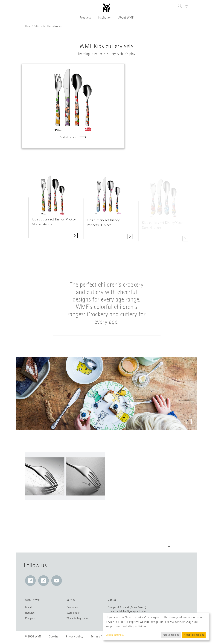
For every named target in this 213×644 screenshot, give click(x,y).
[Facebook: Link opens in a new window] (30, 581)
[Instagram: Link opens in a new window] (43, 581)
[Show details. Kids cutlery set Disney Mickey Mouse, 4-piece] (75, 237)
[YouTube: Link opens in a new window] (57, 581)
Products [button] (85, 17)
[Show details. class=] (53, 197)
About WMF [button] (126, 17)
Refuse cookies (171, 635)
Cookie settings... (115, 635)
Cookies (54, 636)
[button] (180, 6)
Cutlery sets (39, 26)
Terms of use (99, 636)
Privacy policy (75, 636)
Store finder (73, 613)
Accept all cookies (194, 635)
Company (30, 618)
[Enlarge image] (189, 422)
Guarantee (72, 607)
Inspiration (105, 17)
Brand (28, 607)
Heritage (30, 613)
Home (28, 26)
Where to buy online (78, 618)
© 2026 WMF (33, 636)
